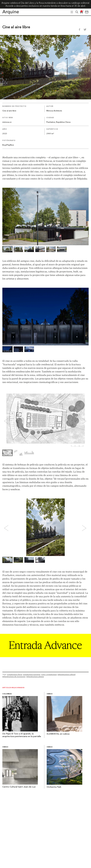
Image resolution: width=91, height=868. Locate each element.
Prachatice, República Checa (58, 122)
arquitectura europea (32, 674)
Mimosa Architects (54, 111)
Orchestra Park (54, 787)
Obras (50, 694)
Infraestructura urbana (35, 676)
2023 (5, 134)
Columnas (7, 694)
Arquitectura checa (15, 674)
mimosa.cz (7, 122)
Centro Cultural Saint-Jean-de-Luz (19, 787)
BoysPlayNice (8, 145)
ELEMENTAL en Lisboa (58, 734)
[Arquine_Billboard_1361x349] (45, 656)
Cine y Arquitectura (49, 674)
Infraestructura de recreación (14, 676)
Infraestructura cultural (66, 674)
